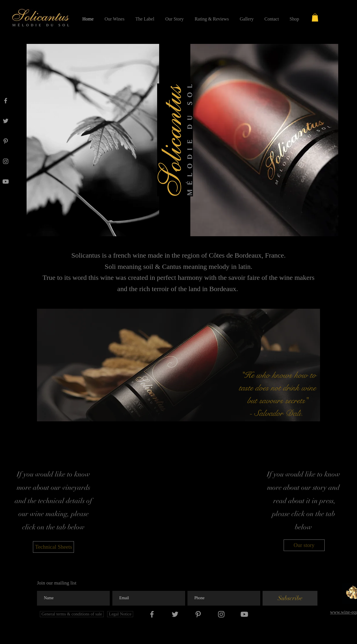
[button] (315, 17)
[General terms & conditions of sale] (72, 614)
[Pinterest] (6, 141)
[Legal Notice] (120, 614)
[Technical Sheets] (53, 547)
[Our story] (304, 545)
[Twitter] (6, 121)
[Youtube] (6, 182)
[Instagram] (6, 161)
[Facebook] (6, 101)
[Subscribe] (290, 598)
